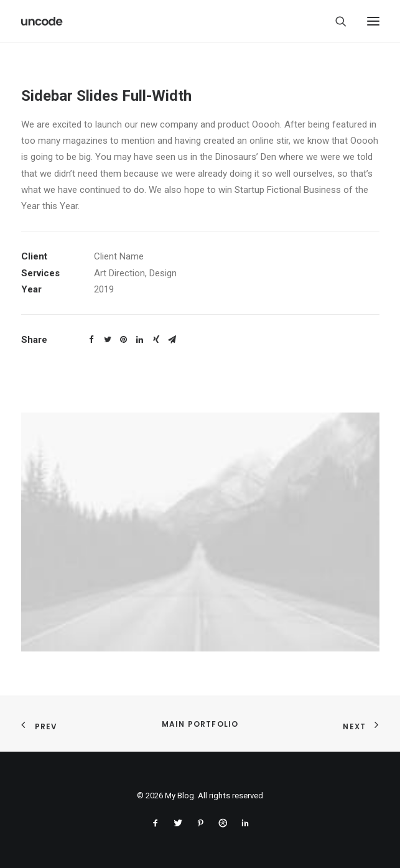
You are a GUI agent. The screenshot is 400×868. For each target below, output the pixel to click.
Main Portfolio (200, 724)
